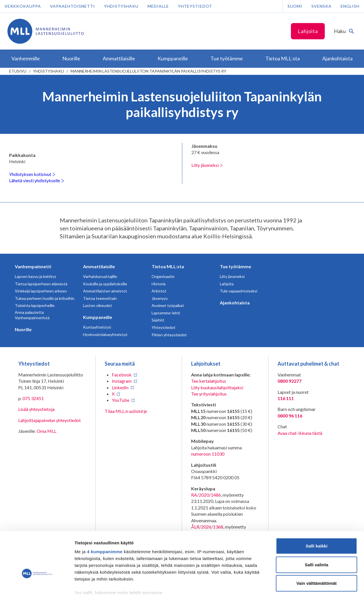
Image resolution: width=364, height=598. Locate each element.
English (350, 6)
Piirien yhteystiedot (169, 335)
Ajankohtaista (235, 303)
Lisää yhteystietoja (36, 409)
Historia (159, 284)
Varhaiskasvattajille (100, 276)
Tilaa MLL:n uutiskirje (126, 411)
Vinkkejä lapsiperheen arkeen (41, 291)
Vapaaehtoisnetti (73, 6)
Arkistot (159, 291)
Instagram (122, 381)
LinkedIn (120, 387)
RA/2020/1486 (206, 495)
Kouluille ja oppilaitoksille (105, 284)
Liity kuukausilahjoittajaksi (217, 387)
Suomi (295, 6)
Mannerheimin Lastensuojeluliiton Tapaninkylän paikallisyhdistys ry (148, 71)
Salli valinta (317, 530)
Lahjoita (308, 31)
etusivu (18, 71)
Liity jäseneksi (207, 165)
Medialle (158, 6)
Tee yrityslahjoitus (209, 394)
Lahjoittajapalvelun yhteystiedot (49, 420)
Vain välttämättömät (317, 548)
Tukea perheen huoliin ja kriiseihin (45, 298)
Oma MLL (46, 431)
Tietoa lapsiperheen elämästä (41, 284)
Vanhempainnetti (33, 266)
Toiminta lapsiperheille (35, 305)
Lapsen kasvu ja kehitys (36, 276)
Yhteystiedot (195, 6)
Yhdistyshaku (121, 6)
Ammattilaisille (99, 266)
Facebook (122, 375)
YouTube (121, 400)
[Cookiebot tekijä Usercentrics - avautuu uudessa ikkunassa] (37, 587)
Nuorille (23, 329)
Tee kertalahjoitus (209, 381)
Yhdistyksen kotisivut (32, 174)
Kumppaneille (98, 317)
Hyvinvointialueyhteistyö (105, 334)
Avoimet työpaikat (168, 305)
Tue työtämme (235, 266)
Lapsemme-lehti (166, 313)
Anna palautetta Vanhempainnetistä (32, 315)
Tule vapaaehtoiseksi (239, 291)
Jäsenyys (160, 298)
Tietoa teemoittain (100, 298)
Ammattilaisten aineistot (105, 291)
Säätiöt (158, 320)
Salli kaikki (317, 511)
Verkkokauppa (23, 6)
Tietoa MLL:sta (168, 266)
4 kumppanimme (105, 517)
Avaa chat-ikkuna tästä (300, 433)
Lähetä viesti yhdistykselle (37, 180)
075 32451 (33, 398)
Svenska (321, 6)
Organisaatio (163, 276)
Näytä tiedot (304, 587)
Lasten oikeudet (98, 305)
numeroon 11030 (208, 454)
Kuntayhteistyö (97, 327)
